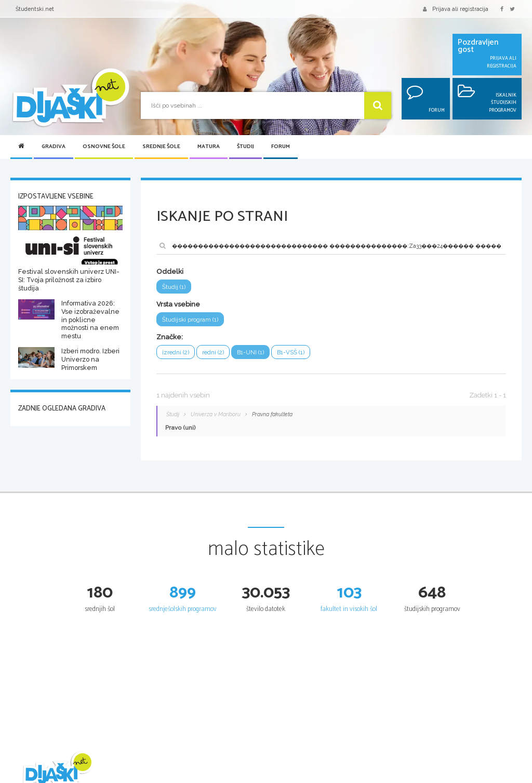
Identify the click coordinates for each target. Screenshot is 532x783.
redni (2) (214, 352)
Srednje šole (161, 147)
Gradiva (54, 147)
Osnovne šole (104, 147)
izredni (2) (176, 352)
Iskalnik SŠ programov (300, 777)
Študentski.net (35, 9)
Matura (209, 147)
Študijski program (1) (190, 320)
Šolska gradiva (124, 777)
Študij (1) (174, 287)
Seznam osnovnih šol (216, 777)
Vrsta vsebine (178, 304)
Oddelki (170, 271)
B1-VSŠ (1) (292, 352)
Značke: (170, 337)
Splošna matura (375, 777)
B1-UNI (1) (251, 352)
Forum (281, 147)
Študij (245, 147)
